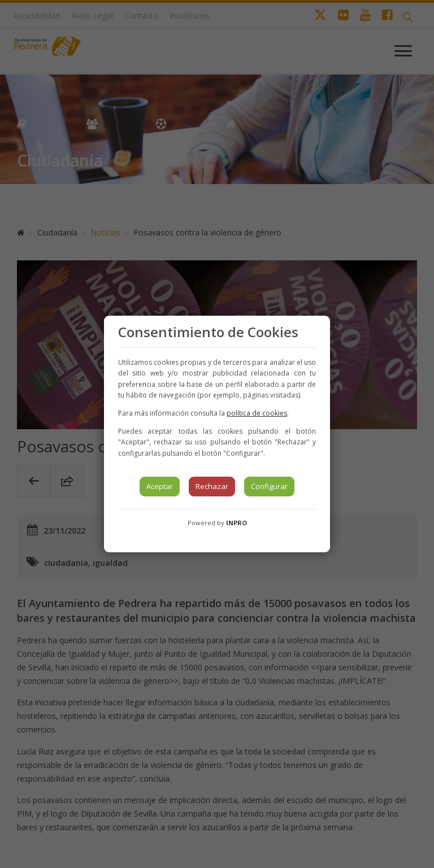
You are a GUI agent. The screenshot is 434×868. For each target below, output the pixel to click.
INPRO (236, 523)
